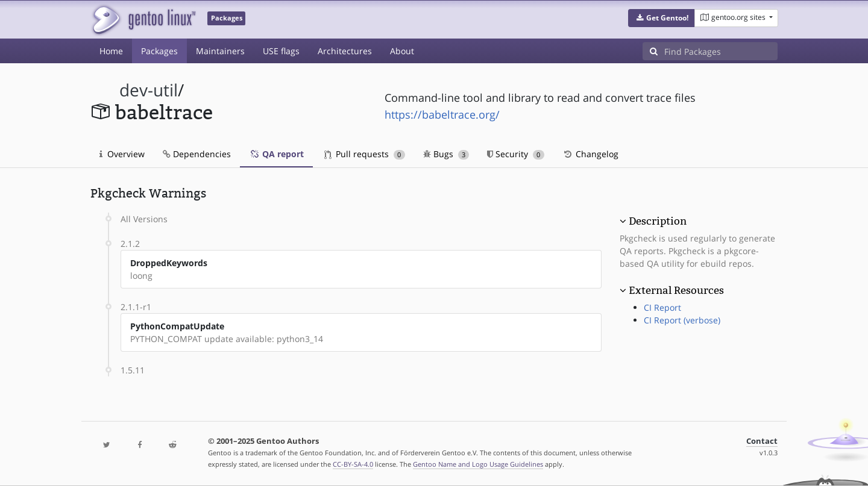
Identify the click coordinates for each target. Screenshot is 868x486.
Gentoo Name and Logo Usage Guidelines (478, 464)
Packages (159, 51)
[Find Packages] (721, 51)
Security (516, 154)
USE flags (281, 51)
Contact (762, 441)
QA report (276, 154)
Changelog (590, 154)
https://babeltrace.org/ (442, 114)
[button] (662, 18)
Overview (122, 154)
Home (111, 51)
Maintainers (220, 51)
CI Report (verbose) (682, 320)
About (402, 51)
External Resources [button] (676, 290)
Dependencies (197, 154)
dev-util (149, 90)
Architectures (345, 51)
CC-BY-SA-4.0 (353, 464)
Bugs (446, 154)
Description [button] (658, 221)
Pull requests (365, 154)
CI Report (662, 307)
